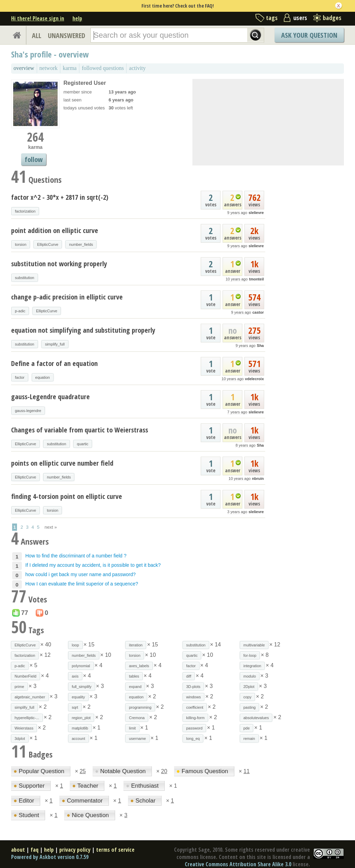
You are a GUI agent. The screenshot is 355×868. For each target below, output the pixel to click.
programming (140, 707)
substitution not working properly (59, 264)
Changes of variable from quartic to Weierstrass (80, 430)
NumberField (25, 676)
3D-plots (193, 687)
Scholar (144, 801)
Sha (260, 346)
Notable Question (121, 771)
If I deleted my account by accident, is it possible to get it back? (93, 565)
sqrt (75, 707)
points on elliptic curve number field (62, 463)
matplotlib (80, 728)
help (77, 18)
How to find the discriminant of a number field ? (76, 556)
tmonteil (256, 279)
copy (247, 697)
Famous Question (203, 771)
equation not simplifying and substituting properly (83, 330)
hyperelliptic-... (27, 718)
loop (75, 645)
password (194, 728)
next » (51, 527)
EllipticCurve (48, 244)
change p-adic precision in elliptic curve (67, 297)
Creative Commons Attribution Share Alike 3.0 (238, 864)
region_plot (81, 718)
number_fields (81, 244)
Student (27, 815)
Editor (25, 801)
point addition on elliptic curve (55, 230)
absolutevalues (256, 718)
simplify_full (55, 344)
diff (189, 676)
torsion (21, 244)
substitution (25, 278)
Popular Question (40, 771)
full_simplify (82, 687)
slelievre (256, 213)
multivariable (254, 645)
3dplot (20, 739)
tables (134, 676)
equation (43, 377)
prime (19, 687)
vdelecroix (254, 379)
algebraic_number (30, 697)
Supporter (30, 786)
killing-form (195, 718)
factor (20, 377)
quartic (83, 444)
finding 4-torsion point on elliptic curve (67, 496)
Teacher (86, 786)
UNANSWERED (67, 35)
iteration (136, 645)
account (79, 739)
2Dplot (249, 687)
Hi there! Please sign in (38, 18)
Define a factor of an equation (54, 363)
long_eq (193, 739)
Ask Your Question (309, 35)
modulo (250, 676)
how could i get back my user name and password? (80, 574)
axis (75, 676)
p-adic (20, 311)
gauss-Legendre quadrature (50, 397)
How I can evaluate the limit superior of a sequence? (82, 584)
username (137, 739)
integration (252, 666)
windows (193, 697)
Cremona (137, 718)
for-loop (250, 655)
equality (78, 697)
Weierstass (24, 728)
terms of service (115, 850)
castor (258, 312)
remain (249, 739)
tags (272, 18)
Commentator (83, 801)
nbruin (258, 478)
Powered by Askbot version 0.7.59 (50, 857)
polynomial (81, 666)
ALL (37, 35)
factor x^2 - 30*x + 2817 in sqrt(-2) (60, 197)
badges (332, 18)
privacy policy (75, 850)
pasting (249, 707)
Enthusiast (143, 786)
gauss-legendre (28, 411)
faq (34, 850)
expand (135, 687)
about (18, 850)
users (300, 18)
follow (34, 159)
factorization (25, 211)
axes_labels (139, 666)
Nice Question (89, 815)
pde (246, 728)
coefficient (195, 707)
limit (132, 728)
